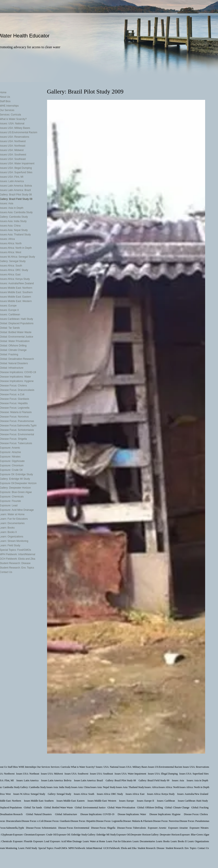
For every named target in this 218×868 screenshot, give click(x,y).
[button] (126, 427)
